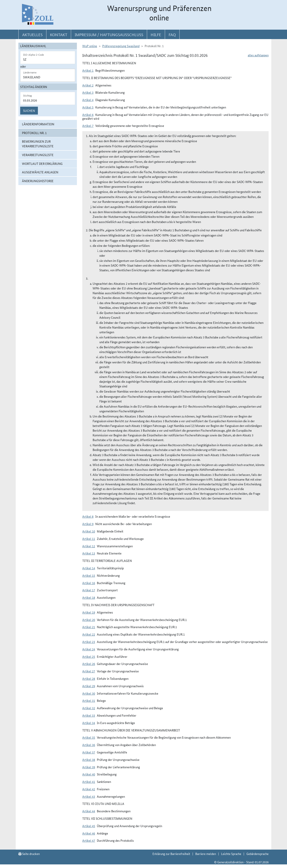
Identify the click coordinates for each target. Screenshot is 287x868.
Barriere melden (206, 854)
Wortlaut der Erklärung (42, 163)
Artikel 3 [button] (88, 92)
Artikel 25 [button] (89, 656)
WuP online (90, 46)
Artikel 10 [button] (89, 531)
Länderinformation (38, 124)
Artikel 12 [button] (89, 546)
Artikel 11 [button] (89, 539)
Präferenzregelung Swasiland (121, 46)
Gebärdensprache (258, 854)
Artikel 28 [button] (89, 678)
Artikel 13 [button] (89, 553)
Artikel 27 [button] (89, 671)
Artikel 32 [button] (89, 708)
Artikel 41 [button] (89, 782)
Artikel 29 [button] (89, 686)
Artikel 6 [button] (88, 115)
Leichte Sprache (231, 854)
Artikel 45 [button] (89, 826)
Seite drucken (29, 854)
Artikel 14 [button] (89, 568)
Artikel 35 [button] (89, 737)
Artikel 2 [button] (88, 85)
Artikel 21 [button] (89, 627)
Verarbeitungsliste (38, 155)
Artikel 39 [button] (89, 767)
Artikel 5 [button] (88, 107)
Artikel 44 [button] (89, 811)
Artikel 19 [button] (89, 612)
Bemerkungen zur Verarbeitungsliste (38, 144)
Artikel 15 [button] (89, 575)
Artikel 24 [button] (89, 649)
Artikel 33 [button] (89, 715)
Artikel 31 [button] (89, 700)
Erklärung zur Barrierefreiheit (171, 854)
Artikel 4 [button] (88, 100)
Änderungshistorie (38, 181)
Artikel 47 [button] (89, 840)
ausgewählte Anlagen (40, 172)
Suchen (29, 110)
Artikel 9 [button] (88, 524)
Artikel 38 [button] (89, 760)
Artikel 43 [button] (89, 796)
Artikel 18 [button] (89, 597)
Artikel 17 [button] (89, 590)
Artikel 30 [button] (89, 693)
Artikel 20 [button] (89, 620)
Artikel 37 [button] (89, 752)
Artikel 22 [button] (89, 634)
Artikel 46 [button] (89, 833)
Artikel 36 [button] (89, 745)
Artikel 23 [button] (89, 642)
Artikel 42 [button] (89, 789)
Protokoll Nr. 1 (34, 133)
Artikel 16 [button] (89, 583)
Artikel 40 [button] (89, 774)
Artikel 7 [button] (88, 126)
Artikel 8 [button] (88, 516)
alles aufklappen (258, 55)
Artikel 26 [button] (89, 664)
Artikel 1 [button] (88, 70)
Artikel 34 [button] (89, 723)
